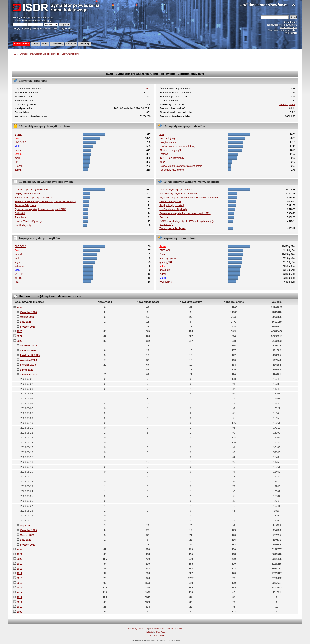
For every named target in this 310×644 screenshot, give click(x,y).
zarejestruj (48, 18)
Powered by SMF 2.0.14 (137, 629)
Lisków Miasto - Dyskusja (28, 221)
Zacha (18, 150)
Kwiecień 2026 (28, 312)
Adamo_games (287, 105)
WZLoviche (165, 282)
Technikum (21, 217)
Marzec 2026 (27, 317)
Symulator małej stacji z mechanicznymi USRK (40, 209)
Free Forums (162, 632)
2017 (19, 573)
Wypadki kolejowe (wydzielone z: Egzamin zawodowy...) (45, 201)
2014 (19, 588)
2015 (19, 583)
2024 (19, 336)
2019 (19, 564)
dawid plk (164, 270)
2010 (19, 607)
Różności (20, 213)
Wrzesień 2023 (28, 360)
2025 (19, 331)
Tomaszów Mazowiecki (172, 170)
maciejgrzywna (167, 258)
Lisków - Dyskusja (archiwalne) (32, 190)
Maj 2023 (25, 526)
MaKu (18, 146)
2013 (19, 593)
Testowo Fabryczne (25, 205)
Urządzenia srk (168, 142)
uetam (18, 154)
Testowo (164, 154)
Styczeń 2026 (28, 327)
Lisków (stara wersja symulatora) (177, 146)
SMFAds (149, 632)
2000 (19, 612)
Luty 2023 (26, 540)
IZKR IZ (19, 274)
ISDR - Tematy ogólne (171, 150)
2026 (19, 308)
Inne (162, 134)
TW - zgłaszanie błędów (172, 228)
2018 (19, 569)
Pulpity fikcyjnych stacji (27, 194)
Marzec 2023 (27, 535)
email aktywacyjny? (43, 21)
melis (17, 158)
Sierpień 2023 (28, 365)
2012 (19, 597)
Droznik (19, 166)
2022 (19, 550)
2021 (19, 554)
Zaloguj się (33, 18)
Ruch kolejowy (167, 138)
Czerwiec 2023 (28, 375)
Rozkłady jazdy (23, 225)
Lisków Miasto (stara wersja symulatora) (181, 166)
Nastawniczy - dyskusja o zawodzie (34, 198)
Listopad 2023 (28, 351)
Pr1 (17, 162)
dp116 (18, 278)
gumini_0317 (166, 262)
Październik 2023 (30, 355)
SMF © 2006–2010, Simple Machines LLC (168, 629)
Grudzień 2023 (28, 346)
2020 (19, 559)
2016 (19, 578)
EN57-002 (20, 142)
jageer (18, 134)
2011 (19, 602)
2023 (19, 341)
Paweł (18, 138)
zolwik (18, 170)
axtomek (19, 266)
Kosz (162, 162)
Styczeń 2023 (28, 545)
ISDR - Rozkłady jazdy (172, 158)
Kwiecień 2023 (28, 530)
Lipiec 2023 (27, 370)
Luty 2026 (26, 322)
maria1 (18, 254)
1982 (148, 89)
